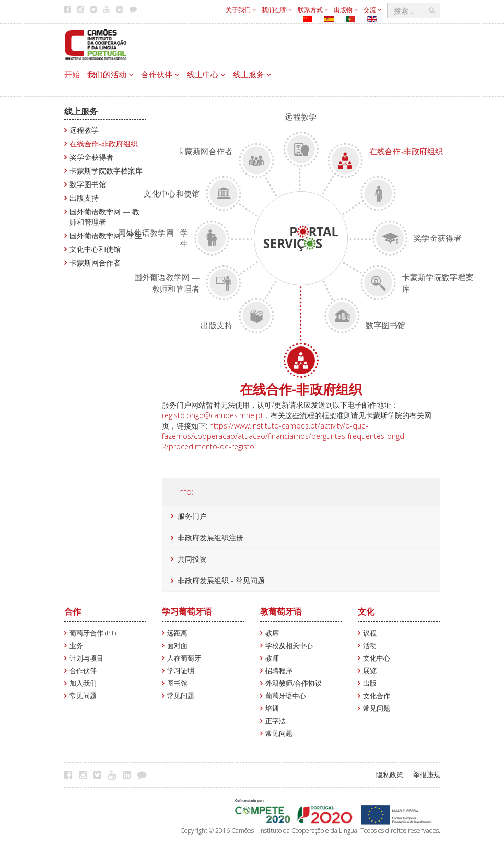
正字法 (276, 721)
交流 (373, 10)
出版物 (346, 10)
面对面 (177, 646)
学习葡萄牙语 (187, 611)
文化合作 (377, 696)
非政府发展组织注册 (210, 537)
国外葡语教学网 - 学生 (106, 235)
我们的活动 (110, 74)
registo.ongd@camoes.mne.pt (213, 415)
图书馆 (177, 683)
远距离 (177, 633)
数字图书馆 (88, 184)
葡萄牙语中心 (286, 696)
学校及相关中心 (289, 646)
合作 (73, 611)
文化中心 (377, 658)
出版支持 (84, 198)
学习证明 (181, 671)
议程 (370, 633)
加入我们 (83, 683)
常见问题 (83, 696)
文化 (366, 611)
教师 (272, 658)
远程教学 (84, 130)
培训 (272, 708)
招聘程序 (279, 671)
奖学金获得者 (91, 157)
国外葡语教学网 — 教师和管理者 (104, 217)
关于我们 (241, 10)
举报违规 (427, 775)
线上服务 (252, 74)
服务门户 (192, 516)
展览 (370, 671)
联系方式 (313, 10)
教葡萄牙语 (281, 611)
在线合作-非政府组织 (104, 143)
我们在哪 (277, 10)
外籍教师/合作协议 (294, 683)
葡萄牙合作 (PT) (93, 633)
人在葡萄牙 (184, 658)
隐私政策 (390, 775)
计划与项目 (86, 658)
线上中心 (206, 74)
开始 (72, 74)
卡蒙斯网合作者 (95, 263)
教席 (272, 633)
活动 (370, 646)
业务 (76, 646)
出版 (370, 683)
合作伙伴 (160, 74)
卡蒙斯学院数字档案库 (106, 171)
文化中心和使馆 (95, 249)
